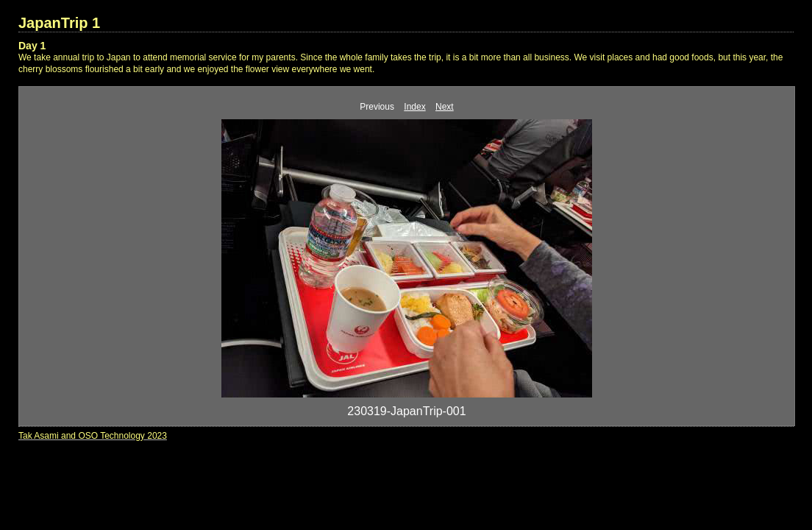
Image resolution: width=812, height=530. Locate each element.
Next (445, 107)
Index (414, 107)
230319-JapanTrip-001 (406, 411)
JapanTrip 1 (59, 23)
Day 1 (32, 46)
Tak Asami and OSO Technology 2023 (93, 436)
